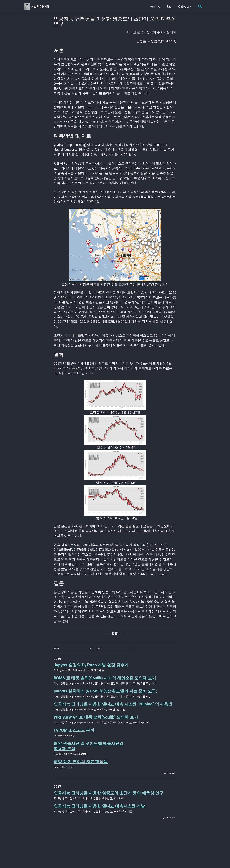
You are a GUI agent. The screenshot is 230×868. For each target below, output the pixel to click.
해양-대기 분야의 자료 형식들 (81, 762)
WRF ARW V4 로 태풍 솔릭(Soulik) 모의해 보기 (96, 717)
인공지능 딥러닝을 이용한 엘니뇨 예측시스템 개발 (99, 806)
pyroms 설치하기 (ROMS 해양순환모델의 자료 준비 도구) (105, 691)
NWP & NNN (40, 7)
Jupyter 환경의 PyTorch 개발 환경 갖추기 (91, 665)
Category (185, 7)
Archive (155, 7)
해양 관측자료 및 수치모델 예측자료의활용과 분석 (89, 746)
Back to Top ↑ (170, 774)
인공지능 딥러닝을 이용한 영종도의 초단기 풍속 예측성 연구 (109, 793)
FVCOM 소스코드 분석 (74, 730)
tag (169, 7)
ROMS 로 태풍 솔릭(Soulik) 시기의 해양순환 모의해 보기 (105, 678)
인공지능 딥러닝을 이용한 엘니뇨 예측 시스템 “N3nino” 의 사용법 (113, 704)
